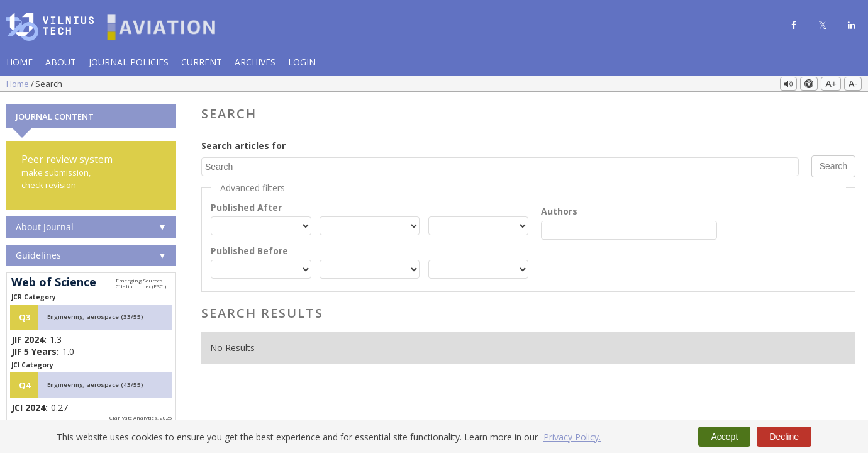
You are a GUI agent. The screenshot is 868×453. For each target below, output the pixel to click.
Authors (559, 210)
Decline (784, 437)
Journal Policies (129, 62)
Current (202, 62)
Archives (255, 62)
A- (853, 84)
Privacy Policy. (572, 437)
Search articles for (243, 145)
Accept (724, 437)
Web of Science (54, 282)
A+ (831, 84)
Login (302, 62)
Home (19, 62)
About (61, 62)
